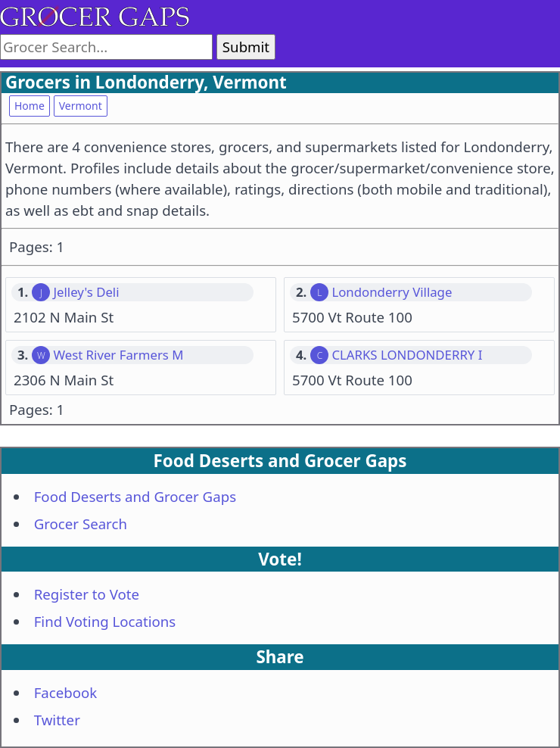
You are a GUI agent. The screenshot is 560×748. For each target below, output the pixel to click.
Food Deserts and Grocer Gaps (135, 496)
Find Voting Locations (105, 621)
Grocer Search (81, 524)
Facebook (66, 692)
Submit (246, 47)
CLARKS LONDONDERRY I (407, 355)
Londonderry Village (392, 292)
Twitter (57, 720)
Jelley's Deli (86, 292)
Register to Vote (87, 594)
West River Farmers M (118, 355)
